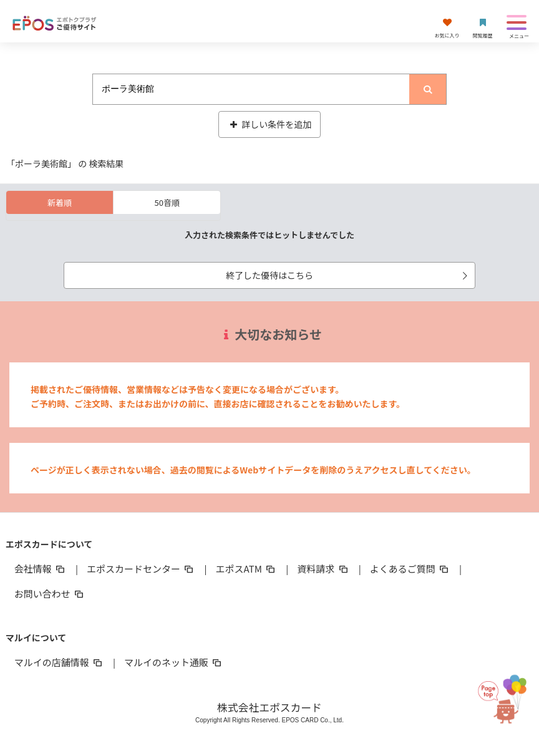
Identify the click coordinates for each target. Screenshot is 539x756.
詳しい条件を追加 (270, 124)
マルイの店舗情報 (59, 662)
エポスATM (247, 569)
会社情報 (41, 569)
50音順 (167, 202)
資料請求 (323, 569)
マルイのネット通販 (174, 662)
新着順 (60, 202)
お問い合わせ (50, 594)
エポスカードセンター (141, 569)
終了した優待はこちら (349, 275)
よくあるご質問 (410, 569)
